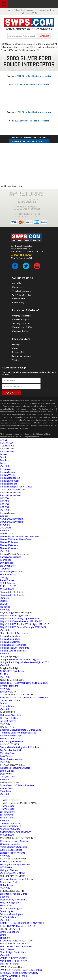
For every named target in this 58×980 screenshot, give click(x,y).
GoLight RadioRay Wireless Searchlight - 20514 (25, 662)
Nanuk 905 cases (9, 548)
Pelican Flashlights (10, 639)
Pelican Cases (7, 451)
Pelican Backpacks (10, 478)
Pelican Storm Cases (11, 495)
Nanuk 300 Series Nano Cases (16, 539)
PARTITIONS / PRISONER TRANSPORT (22, 923)
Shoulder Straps (8, 574)
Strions (4, 601)
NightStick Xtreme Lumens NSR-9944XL (21, 621)
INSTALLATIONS (10, 964)
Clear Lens (5, 791)
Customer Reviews (21, 331)
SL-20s (3, 604)
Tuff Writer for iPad (11, 700)
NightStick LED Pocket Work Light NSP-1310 (25, 624)
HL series (5, 607)
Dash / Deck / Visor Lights (14, 899)
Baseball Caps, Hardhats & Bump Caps (20, 730)
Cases (15, 348)
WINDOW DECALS (11, 826)
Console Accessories (11, 850)
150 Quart (5, 527)
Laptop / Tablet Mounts (13, 853)
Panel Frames (7, 580)
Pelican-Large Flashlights (13, 650)
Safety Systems (8, 721)
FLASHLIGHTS (8, 586)
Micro (3, 454)
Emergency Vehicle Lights (14, 894)
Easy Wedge (7, 756)
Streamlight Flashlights (12, 595)
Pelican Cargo (7, 472)
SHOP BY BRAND (10, 829)
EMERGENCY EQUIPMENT (15, 832)
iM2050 (4, 498)
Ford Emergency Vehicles (30, 50)
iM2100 (4, 504)
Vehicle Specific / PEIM (12, 873)
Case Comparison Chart (13, 489)
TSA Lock (5, 568)
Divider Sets (6, 563)
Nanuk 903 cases (9, 542)
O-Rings (4, 577)
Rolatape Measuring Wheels (15, 768)
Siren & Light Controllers (13, 952)
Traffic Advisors (9, 917)
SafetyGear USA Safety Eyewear (17, 785)
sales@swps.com (23, 291)
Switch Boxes (7, 949)
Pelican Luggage (9, 484)
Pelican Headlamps (10, 642)
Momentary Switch (10, 882)
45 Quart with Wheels (12, 519)
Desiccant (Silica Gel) (11, 571)
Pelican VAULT (8, 475)
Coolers (4, 516)
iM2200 (4, 507)
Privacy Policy (18, 299)
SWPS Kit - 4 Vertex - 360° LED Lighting (21, 970)
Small (3, 457)
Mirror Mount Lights (11, 908)
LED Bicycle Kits (9, 718)
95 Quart (5, 525)
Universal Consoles (10, 844)
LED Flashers (7, 867)
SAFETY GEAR (8, 691)
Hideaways (6, 905)
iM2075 (4, 501)
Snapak (4, 703)
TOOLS (4, 797)
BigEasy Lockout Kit (11, 750)
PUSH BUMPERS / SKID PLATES (18, 926)
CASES (4, 440)
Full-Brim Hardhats (10, 738)
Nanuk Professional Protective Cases (20, 536)
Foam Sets (5, 560)
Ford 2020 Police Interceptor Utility (19, 973)
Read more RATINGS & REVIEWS (27, 141)
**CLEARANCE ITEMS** (13, 961)
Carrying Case (8, 753)
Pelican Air (6, 469)
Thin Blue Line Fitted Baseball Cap (18, 732)
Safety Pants (7, 815)
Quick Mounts (8, 583)
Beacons (5, 897)
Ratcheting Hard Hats (12, 741)
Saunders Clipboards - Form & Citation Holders (25, 697)
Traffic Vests (7, 806)
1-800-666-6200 (23, 295)
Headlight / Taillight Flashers (15, 864)
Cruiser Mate (7, 706)
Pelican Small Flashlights (13, 645)
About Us (16, 283)
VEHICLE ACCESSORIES (13, 958)
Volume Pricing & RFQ (22, 327)
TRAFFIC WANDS (10, 823)
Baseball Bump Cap (10, 735)
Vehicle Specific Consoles (13, 847)
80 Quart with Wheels (12, 522)
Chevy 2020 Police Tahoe (13, 976)
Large (3, 463)
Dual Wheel (6, 774)
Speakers (5, 938)
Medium (4, 460)
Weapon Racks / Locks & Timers (17, 879)
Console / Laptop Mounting (15, 841)
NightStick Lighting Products (15, 615)
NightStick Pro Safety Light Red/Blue (20, 618)
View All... (5, 466)
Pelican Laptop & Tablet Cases (16, 486)
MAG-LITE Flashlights (12, 671)
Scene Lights (7, 911)
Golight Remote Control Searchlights (19, 659)
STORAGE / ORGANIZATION (16, 940)
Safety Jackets (8, 812)
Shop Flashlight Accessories (15, 633)
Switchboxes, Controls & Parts (16, 946)
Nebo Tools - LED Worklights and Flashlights (24, 683)
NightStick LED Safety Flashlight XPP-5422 (23, 627)
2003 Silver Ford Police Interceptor (17, 44)
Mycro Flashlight (9, 686)
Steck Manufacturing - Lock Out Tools (20, 747)
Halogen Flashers (9, 870)
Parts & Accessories (11, 557)
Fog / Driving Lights (10, 902)
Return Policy (18, 302)
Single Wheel (7, 771)
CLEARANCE (7, 445)
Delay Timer (7, 885)
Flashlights (17, 344)
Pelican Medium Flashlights (15, 648)
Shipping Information (22, 323)
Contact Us (17, 287)
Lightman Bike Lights (11, 715)
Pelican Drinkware (10, 481)
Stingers (4, 598)
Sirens (3, 935)
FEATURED (6, 443)
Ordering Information (22, 316)
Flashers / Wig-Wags (11, 861)
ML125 (4, 674)
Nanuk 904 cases (9, 545)
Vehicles (16, 360)
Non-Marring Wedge (11, 759)
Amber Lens (6, 788)
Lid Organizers (8, 566)
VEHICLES (6, 979)
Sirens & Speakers (9, 932)
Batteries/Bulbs (19, 352)
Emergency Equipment (22, 356)
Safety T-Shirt (7, 817)
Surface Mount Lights (11, 914)
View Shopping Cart (21, 320)
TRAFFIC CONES (10, 800)
